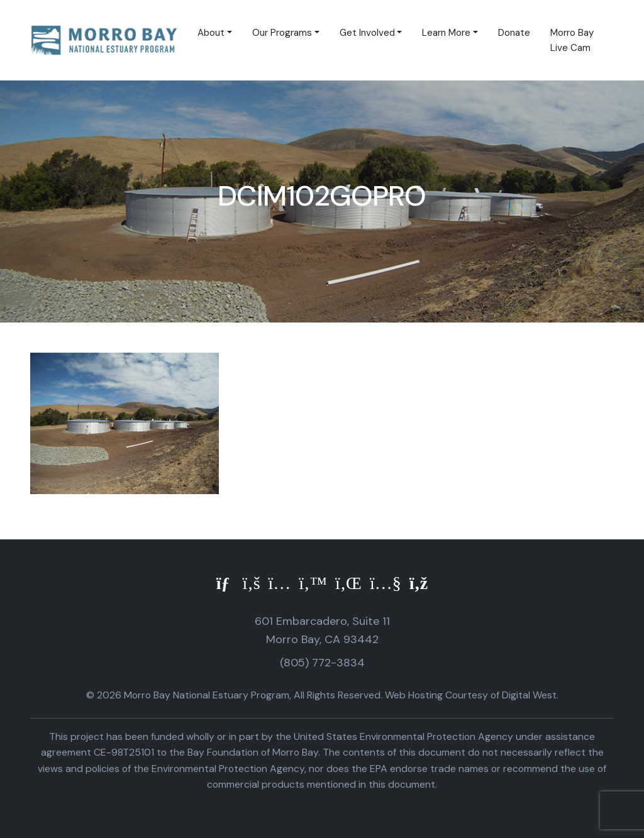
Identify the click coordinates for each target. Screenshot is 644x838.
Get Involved (367, 33)
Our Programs (282, 33)
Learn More (446, 33)
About (211, 33)
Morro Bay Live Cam (572, 40)
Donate (514, 33)
